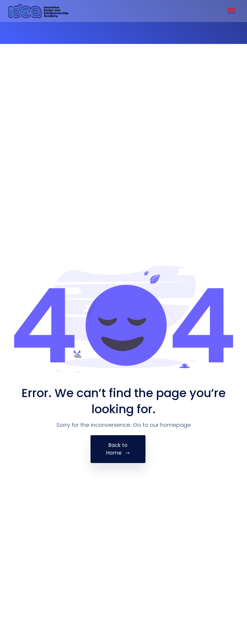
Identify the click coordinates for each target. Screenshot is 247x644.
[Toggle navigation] (232, 11)
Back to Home (118, 449)
